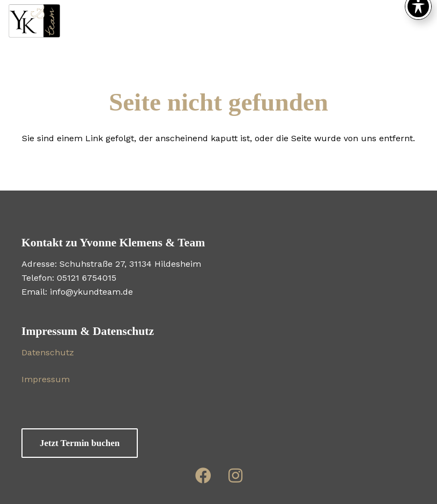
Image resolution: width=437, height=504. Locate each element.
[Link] (203, 475)
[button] (332, 21)
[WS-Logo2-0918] (34, 22)
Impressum (46, 379)
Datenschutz (48, 352)
